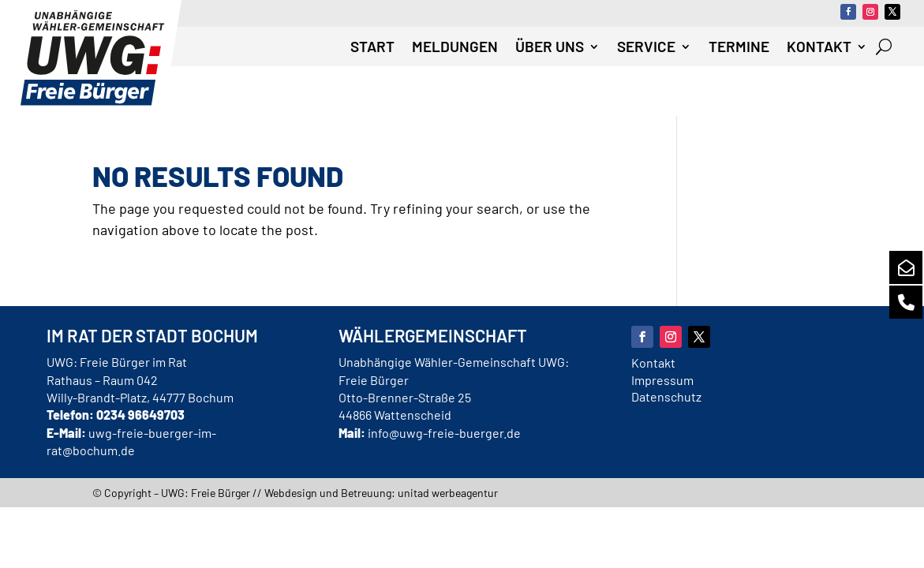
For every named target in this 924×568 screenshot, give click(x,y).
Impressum (662, 380)
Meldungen (455, 48)
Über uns (550, 48)
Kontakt (819, 48)
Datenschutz (666, 396)
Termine (739, 48)
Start (372, 48)
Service (646, 48)
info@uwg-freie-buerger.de (444, 433)
